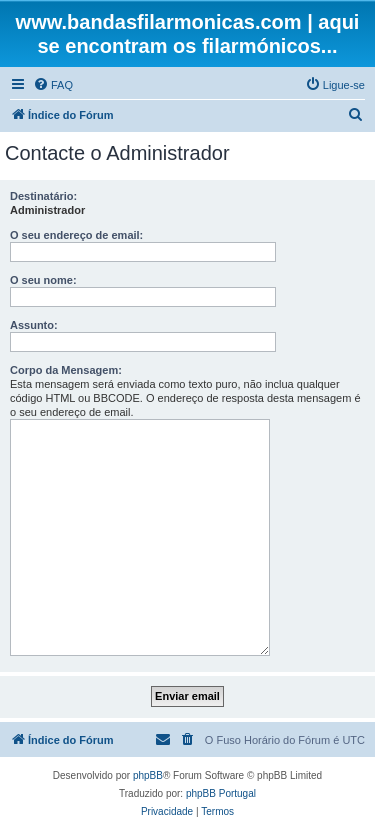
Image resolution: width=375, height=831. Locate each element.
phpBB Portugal (221, 793)
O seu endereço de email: (76, 235)
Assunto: (34, 325)
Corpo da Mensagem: (66, 370)
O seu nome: (43, 280)
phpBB (148, 775)
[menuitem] (53, 85)
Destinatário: (43, 196)
